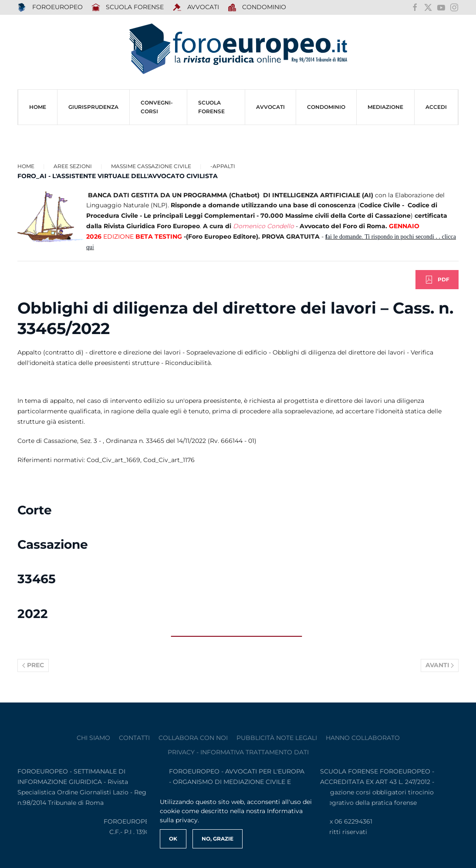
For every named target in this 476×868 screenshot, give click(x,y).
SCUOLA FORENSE (128, 7)
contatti (134, 738)
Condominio (257, 7)
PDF (437, 280)
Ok (173, 839)
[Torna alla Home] (238, 49)
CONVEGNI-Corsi (157, 107)
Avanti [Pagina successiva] (440, 665)
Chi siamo (93, 738)
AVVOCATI (196, 7)
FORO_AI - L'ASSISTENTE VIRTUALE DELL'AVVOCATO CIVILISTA (118, 176)
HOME (38, 107)
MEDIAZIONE (385, 107)
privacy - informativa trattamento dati (238, 752)
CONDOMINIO (326, 107)
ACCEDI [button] (436, 107)
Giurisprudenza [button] (93, 107)
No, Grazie (218, 839)
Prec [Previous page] (33, 665)
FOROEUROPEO (50, 7)
